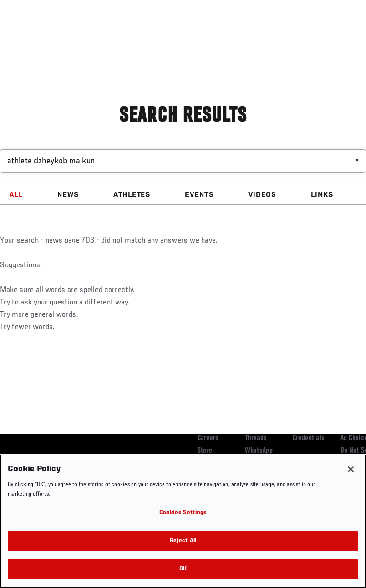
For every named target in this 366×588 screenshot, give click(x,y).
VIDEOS (262, 195)
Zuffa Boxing (264, 41)
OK (183, 569)
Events (26, 36)
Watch (226, 36)
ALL (16, 195)
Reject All (183, 541)
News (146, 36)
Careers (208, 438)
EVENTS (199, 195)
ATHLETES (132, 195)
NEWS (68, 195)
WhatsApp (259, 451)
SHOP (309, 36)
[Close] (351, 469)
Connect (188, 36)
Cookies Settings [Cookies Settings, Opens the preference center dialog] (183, 513)
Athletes (109, 36)
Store (205, 451)
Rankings (66, 36)
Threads (256, 438)
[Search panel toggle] (335, 36)
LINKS (322, 195)
